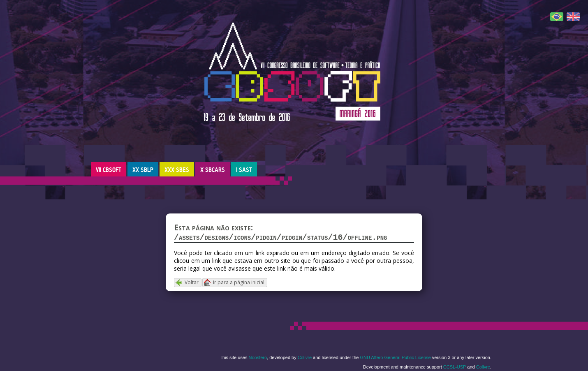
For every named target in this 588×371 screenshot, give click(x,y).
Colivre (305, 359)
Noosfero (258, 359)
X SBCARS (213, 170)
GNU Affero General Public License (395, 359)
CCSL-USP (455, 369)
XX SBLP (143, 170)
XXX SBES (177, 170)
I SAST (244, 170)
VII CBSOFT (109, 170)
